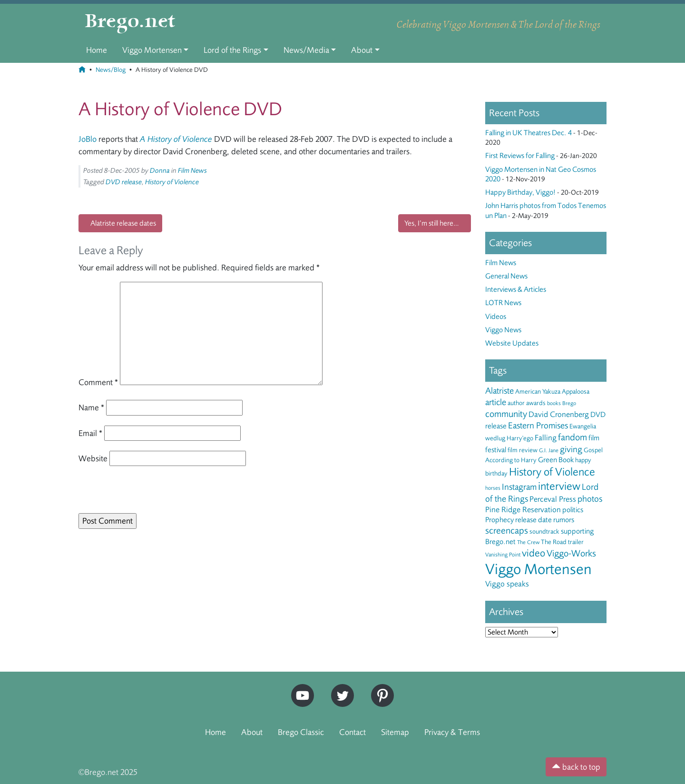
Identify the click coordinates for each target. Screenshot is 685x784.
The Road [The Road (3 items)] (554, 542)
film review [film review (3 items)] (523, 450)
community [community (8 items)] (506, 414)
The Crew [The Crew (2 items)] (528, 542)
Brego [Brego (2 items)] (569, 403)
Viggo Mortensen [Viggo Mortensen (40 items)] (538, 569)
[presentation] (144, 493)
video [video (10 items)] (533, 553)
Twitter (339, 688)
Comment (98, 382)
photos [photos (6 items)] (590, 499)
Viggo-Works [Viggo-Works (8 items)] (571, 553)
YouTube (300, 688)
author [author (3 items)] (516, 403)
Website (93, 458)
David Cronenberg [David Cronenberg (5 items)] (559, 414)
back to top (576, 767)
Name (91, 407)
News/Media (306, 50)
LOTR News (503, 303)
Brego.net (130, 22)
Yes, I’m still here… (432, 223)
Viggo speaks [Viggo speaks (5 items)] (507, 584)
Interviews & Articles (516, 289)
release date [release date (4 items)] (533, 520)
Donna (160, 171)
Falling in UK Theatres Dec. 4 (528, 133)
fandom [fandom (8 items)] (572, 437)
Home (97, 50)
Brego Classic (301, 732)
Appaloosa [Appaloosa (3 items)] (576, 392)
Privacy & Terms (452, 732)
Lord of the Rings (232, 50)
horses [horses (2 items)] (493, 488)
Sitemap (395, 732)
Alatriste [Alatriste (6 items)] (499, 391)
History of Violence (172, 182)
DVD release (124, 182)
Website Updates (512, 343)
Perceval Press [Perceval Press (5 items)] (553, 499)
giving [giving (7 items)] (571, 449)
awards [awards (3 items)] (536, 403)
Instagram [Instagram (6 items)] (519, 487)
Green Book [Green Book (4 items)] (556, 460)
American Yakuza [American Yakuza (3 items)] (538, 392)
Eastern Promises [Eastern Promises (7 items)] (538, 426)
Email (90, 433)
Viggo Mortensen (152, 50)
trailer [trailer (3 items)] (576, 542)
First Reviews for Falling (520, 156)
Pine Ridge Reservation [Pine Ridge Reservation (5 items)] (523, 510)
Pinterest (379, 688)
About (362, 50)
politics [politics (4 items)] (573, 510)
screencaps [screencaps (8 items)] (507, 531)
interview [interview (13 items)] (559, 486)
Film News (192, 171)
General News (506, 276)
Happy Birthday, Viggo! (520, 192)
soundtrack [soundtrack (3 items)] (544, 531)
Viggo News (503, 330)
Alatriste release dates (123, 223)
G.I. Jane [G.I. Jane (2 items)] (549, 450)
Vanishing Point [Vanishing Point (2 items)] (503, 555)
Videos (496, 317)
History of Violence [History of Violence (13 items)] (552, 472)
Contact (352, 732)
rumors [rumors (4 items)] (564, 520)
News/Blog (111, 70)
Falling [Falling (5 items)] (546, 438)
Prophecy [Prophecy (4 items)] (499, 520)
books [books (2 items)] (554, 403)
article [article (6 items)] (496, 402)
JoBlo (88, 139)
